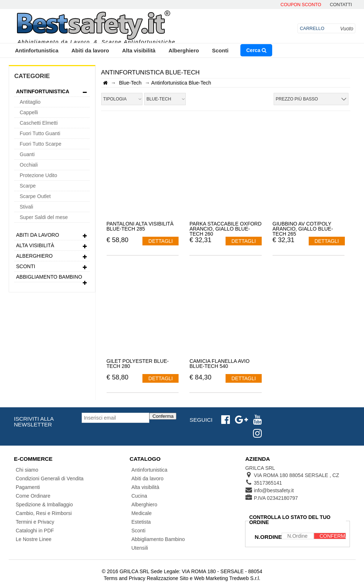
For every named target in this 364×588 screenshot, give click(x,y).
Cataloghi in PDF (35, 531)
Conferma (163, 416)
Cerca (256, 50)
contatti (341, 5)
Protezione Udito (39, 175)
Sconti (220, 50)
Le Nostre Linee (34, 539)
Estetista (141, 522)
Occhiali (29, 165)
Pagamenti (28, 487)
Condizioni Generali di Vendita (50, 478)
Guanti (27, 154)
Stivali (27, 207)
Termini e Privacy (35, 522)
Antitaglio (30, 102)
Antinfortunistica (37, 50)
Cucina (139, 496)
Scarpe (28, 186)
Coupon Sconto (301, 5)
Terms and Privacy (125, 578)
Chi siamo (27, 470)
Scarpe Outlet (35, 196)
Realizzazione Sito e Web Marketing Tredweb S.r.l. (204, 578)
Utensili (140, 548)
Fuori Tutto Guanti (40, 133)
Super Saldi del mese (44, 217)
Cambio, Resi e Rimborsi (44, 513)
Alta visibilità (139, 50)
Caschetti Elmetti (39, 123)
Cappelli (29, 112)
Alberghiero (184, 50)
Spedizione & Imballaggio (44, 505)
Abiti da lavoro (90, 50)
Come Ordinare (33, 496)
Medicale (141, 513)
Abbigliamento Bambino (52, 278)
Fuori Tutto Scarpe (41, 144)
